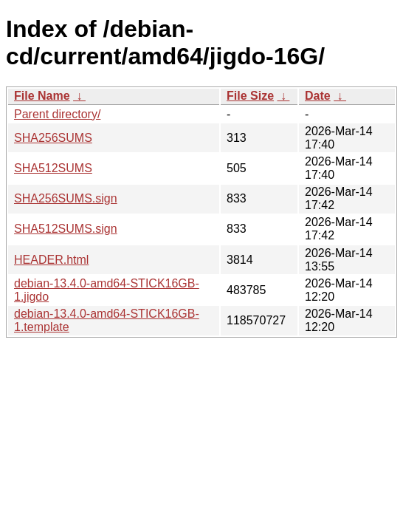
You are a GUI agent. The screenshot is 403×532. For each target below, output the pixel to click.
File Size (250, 96)
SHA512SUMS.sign (66, 229)
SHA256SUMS (53, 138)
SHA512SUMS (53, 168)
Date (318, 96)
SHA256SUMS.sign (66, 198)
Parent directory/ (57, 114)
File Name (42, 96)
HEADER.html (51, 260)
